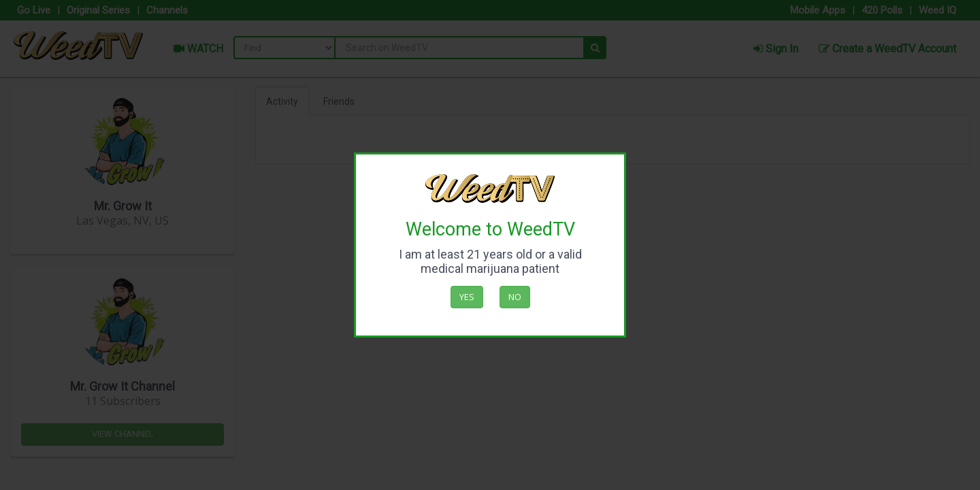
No (515, 297)
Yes (467, 297)
